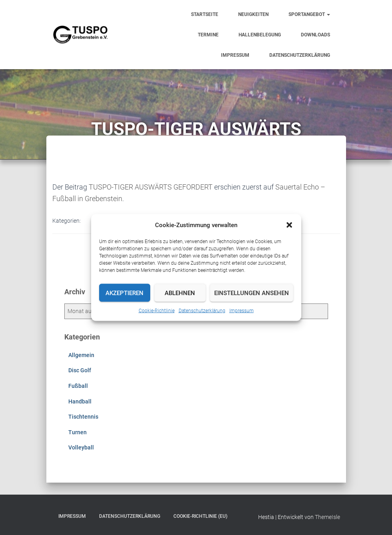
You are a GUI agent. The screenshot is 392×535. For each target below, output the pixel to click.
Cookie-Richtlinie (157, 311)
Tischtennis (83, 417)
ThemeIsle (327, 517)
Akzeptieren (124, 293)
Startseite (205, 14)
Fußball (78, 386)
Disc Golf (80, 370)
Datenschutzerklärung (202, 311)
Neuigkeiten (253, 14)
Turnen (78, 432)
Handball (80, 401)
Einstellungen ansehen (252, 293)
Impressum (242, 311)
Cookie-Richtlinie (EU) (200, 516)
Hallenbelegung (260, 35)
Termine (208, 35)
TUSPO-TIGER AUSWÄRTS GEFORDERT (151, 187)
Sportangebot (309, 14)
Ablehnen (180, 293)
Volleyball (81, 447)
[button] (289, 225)
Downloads (315, 35)
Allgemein (81, 355)
